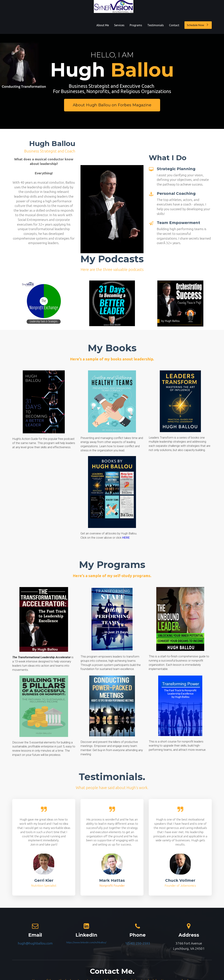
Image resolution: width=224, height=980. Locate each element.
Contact (174, 25)
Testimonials (156, 25)
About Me (103, 25)
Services (119, 25)
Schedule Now (198, 25)
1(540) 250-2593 (138, 943)
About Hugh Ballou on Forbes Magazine (112, 105)
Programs (136, 25)
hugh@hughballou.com (35, 943)
